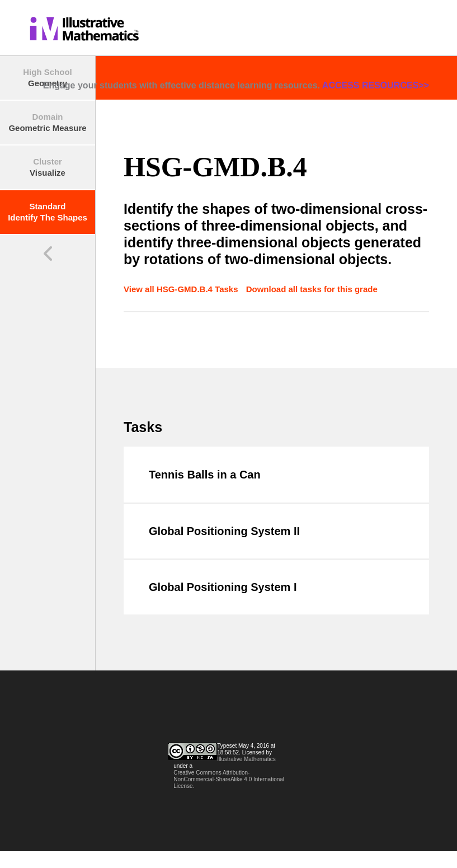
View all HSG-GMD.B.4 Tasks (182, 289)
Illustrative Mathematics (246, 759)
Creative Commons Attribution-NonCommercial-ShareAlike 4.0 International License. (229, 779)
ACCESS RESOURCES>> (376, 85)
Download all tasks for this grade (312, 289)
